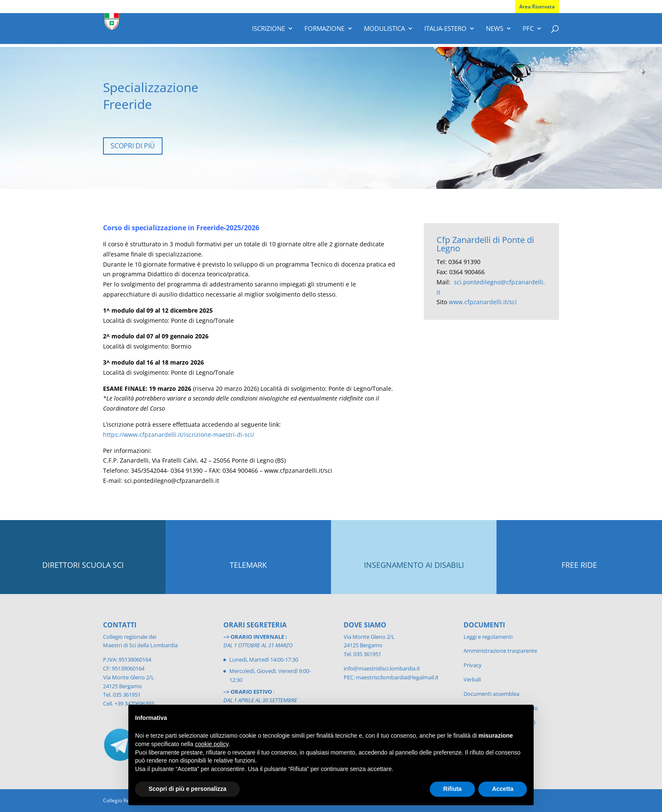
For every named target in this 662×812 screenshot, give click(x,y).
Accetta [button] (503, 789)
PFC (528, 29)
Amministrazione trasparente (500, 651)
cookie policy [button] (212, 744)
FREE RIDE (579, 565)
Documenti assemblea (491, 694)
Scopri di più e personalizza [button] (187, 789)
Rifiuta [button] (453, 789)
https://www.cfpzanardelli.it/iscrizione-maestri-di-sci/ (179, 435)
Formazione (324, 29)
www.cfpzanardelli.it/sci (483, 302)
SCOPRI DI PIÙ (133, 146)
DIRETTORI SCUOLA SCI (83, 565)
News (495, 29)
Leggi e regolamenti (488, 637)
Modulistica (384, 29)
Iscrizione (269, 29)
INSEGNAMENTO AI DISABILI (414, 565)
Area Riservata (537, 7)
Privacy (473, 665)
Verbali (472, 679)
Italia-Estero (445, 29)
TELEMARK (248, 565)
